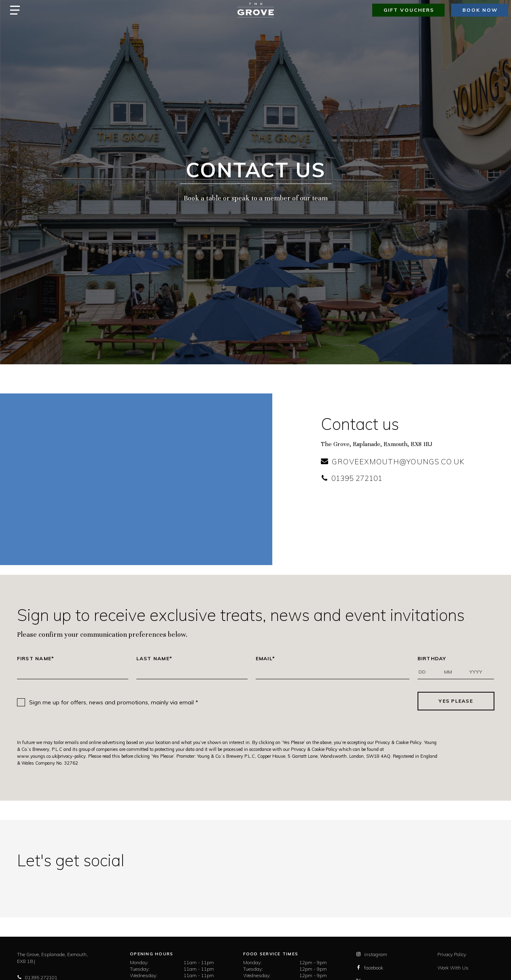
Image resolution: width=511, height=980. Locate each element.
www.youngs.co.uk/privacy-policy (51, 756)
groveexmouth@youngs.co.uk (393, 462)
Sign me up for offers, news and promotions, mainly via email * (114, 702)
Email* (266, 659)
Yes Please (456, 701)
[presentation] (308, 701)
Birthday (432, 659)
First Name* (36, 659)
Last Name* (155, 659)
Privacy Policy (452, 954)
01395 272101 (352, 478)
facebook (370, 968)
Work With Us (453, 968)
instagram (372, 954)
